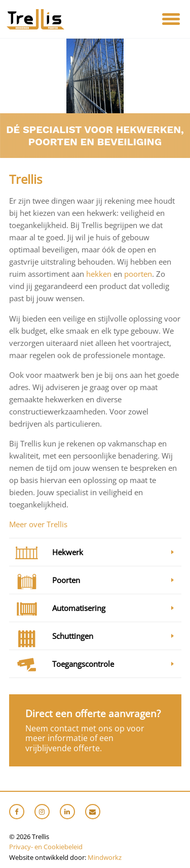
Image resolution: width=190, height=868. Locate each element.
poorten (138, 274)
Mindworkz (105, 857)
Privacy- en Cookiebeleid (46, 847)
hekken (100, 274)
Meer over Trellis (38, 524)
